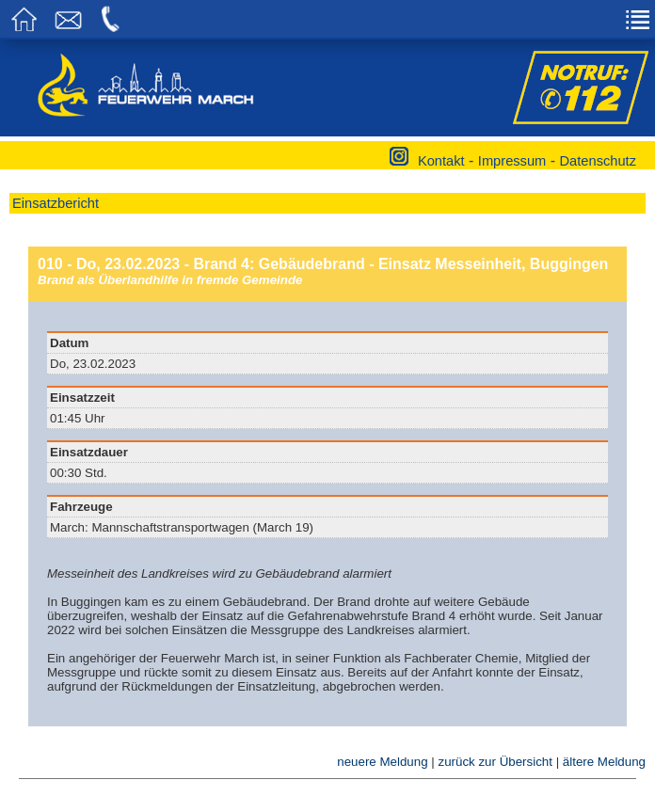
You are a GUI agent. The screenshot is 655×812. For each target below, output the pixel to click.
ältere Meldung (604, 762)
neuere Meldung (382, 762)
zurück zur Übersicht (495, 762)
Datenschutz (598, 161)
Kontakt (441, 161)
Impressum (512, 161)
